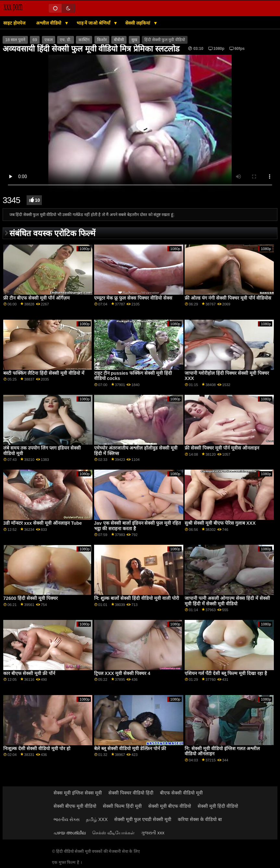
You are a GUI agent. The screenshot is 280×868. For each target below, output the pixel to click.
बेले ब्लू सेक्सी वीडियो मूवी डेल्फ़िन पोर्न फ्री (130, 748)
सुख (134, 40)
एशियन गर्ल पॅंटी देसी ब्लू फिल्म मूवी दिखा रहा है (226, 673)
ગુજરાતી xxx (153, 833)
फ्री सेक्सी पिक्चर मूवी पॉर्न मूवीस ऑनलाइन (222, 448)
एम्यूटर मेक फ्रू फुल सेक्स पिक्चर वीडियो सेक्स (133, 298)
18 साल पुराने (15, 40)
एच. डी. (65, 40)
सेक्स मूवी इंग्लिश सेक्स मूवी (78, 793)
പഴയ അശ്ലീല (70, 833)
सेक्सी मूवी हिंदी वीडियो (218, 806)
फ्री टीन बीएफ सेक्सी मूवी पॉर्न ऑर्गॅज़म (37, 298)
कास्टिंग (84, 40)
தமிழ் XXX (97, 819)
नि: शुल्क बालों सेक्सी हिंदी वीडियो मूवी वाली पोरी (137, 598)
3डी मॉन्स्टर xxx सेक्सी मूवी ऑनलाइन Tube (43, 523)
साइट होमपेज (14, 23)
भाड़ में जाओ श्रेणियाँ (94, 23)
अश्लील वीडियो (49, 23)
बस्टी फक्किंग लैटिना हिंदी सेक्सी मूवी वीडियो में (44, 373)
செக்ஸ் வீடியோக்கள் (113, 833)
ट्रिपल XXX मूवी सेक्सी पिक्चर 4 (122, 673)
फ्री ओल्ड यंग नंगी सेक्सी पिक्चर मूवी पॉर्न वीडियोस (228, 298)
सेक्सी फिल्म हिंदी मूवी (122, 806)
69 (35, 40)
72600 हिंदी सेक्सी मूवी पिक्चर (30, 598)
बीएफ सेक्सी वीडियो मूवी (181, 793)
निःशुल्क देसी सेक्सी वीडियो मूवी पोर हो (37, 748)
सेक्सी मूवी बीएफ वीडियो (170, 806)
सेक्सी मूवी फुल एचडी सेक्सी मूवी (143, 819)
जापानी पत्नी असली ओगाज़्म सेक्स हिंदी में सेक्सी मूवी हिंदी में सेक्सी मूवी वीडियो (227, 601)
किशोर (102, 40)
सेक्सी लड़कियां (138, 23)
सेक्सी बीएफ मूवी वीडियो (75, 806)
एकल (49, 40)
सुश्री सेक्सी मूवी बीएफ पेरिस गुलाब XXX (220, 523)
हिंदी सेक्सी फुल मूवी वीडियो (165, 40)
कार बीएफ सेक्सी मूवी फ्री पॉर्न (29, 673)
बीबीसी (119, 40)
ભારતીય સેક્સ (67, 819)
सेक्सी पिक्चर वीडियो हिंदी (131, 793)
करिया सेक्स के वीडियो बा (200, 819)
